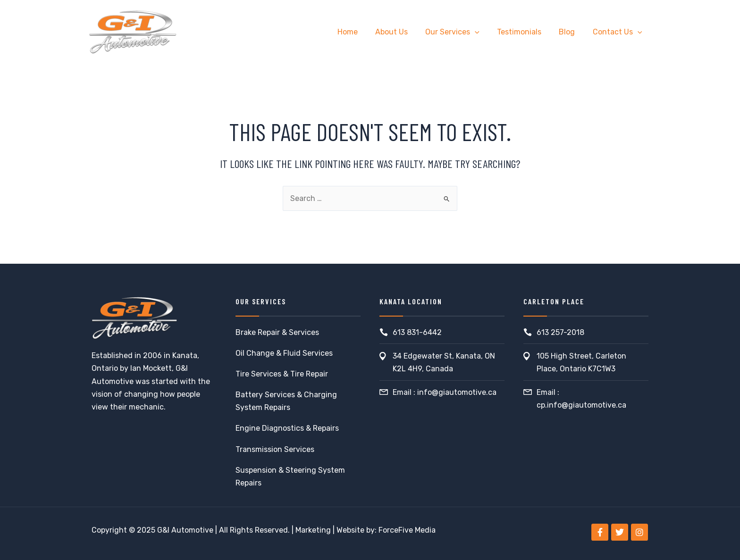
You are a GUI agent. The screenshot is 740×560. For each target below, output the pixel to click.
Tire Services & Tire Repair (282, 374)
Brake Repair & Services (277, 332)
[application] (484, 32)
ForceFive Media (407, 530)
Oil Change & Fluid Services (284, 353)
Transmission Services (275, 449)
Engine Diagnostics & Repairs (287, 428)
